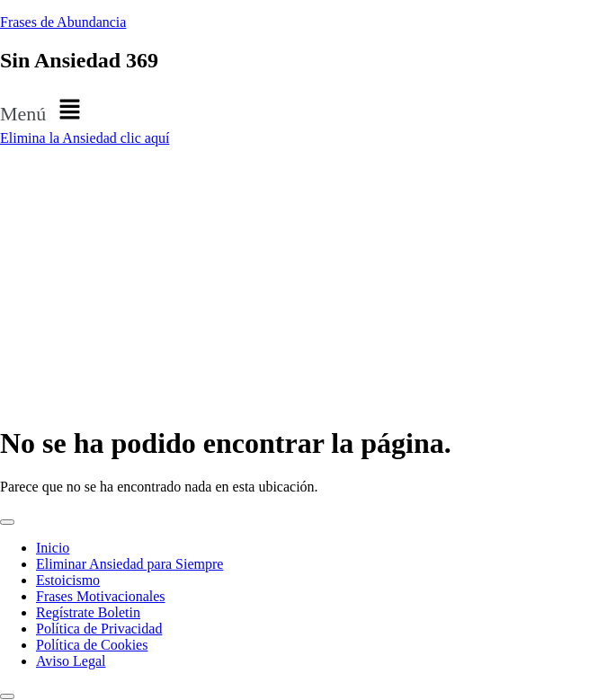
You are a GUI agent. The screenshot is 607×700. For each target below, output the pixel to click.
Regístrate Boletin (88, 612)
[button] (303, 111)
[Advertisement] (303, 281)
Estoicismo (68, 580)
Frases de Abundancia (63, 22)
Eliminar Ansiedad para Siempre (129, 564)
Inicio (53, 548)
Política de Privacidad (99, 629)
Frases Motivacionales (101, 596)
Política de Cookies (92, 645)
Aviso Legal (71, 661)
